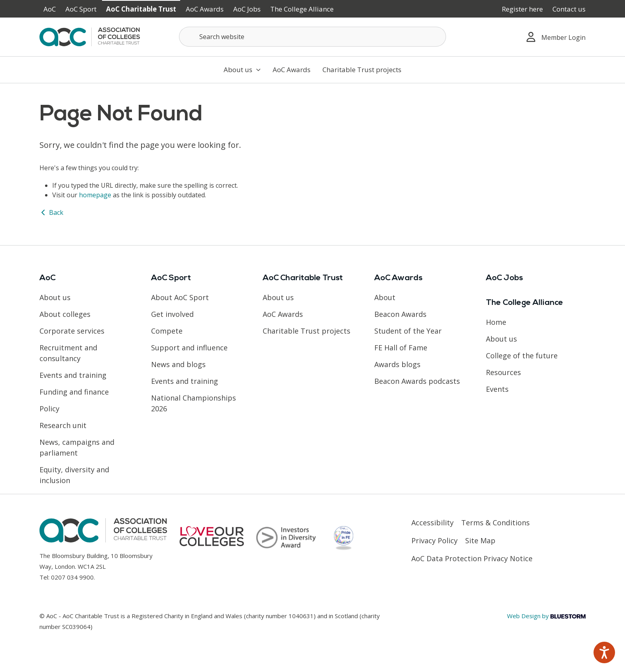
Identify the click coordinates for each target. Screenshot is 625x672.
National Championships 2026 (194, 403)
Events (497, 389)
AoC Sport (81, 9)
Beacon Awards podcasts (417, 381)
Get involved (172, 314)
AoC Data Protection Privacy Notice (472, 558)
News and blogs (178, 364)
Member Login (556, 37)
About (385, 297)
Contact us (569, 9)
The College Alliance (302, 9)
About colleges (65, 314)
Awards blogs (397, 364)
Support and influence (189, 348)
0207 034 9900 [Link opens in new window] (72, 577)
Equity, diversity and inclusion (74, 475)
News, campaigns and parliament (77, 447)
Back (51, 212)
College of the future (522, 356)
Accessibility (432, 523)
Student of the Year (408, 331)
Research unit (63, 425)
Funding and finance (74, 392)
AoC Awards (205, 9)
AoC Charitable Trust (141, 9)
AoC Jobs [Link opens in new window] (247, 9)
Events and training (73, 375)
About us (242, 70)
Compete (167, 331)
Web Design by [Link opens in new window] (546, 616)
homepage (95, 195)
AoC (50, 9)
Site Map (480, 540)
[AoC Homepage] (90, 36)
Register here (522, 9)
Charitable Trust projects (362, 70)
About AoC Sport (180, 297)
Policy (49, 409)
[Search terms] (312, 37)
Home (496, 322)
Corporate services (72, 331)
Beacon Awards (400, 314)
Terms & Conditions (495, 523)
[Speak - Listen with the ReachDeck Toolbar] (604, 652)
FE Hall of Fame (401, 348)
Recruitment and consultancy (68, 353)
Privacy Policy (434, 540)
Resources (503, 372)
